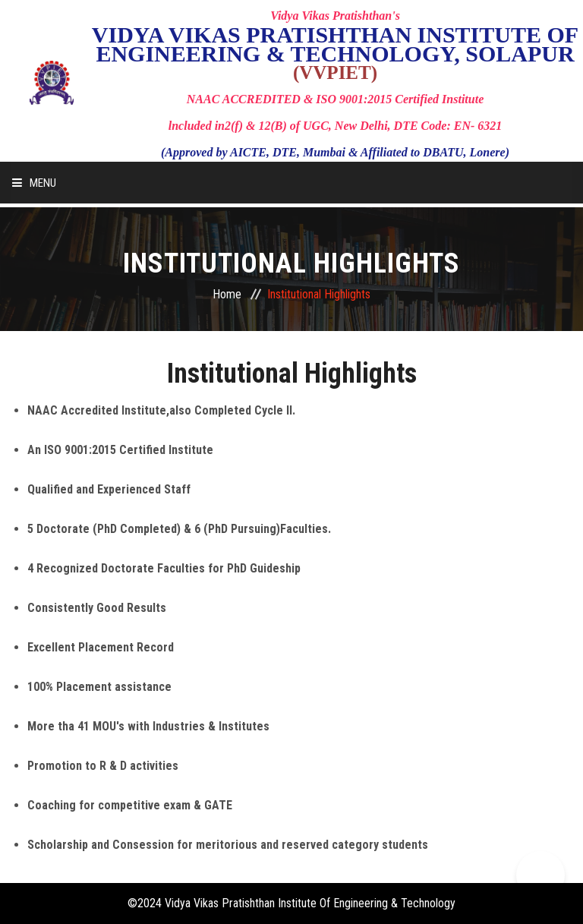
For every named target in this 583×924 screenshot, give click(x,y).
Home (227, 294)
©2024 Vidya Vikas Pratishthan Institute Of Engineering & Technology (291, 903)
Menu (34, 183)
